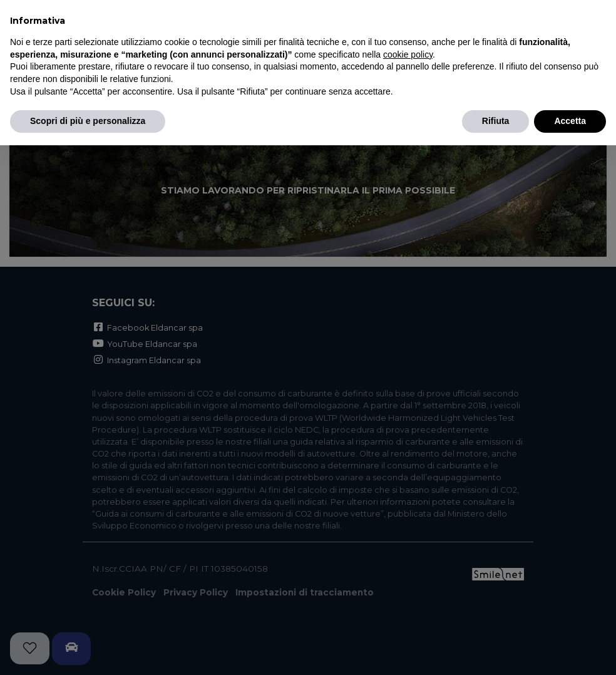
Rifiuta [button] (496, 121)
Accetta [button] (570, 121)
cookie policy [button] (408, 54)
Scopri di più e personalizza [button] (88, 121)
